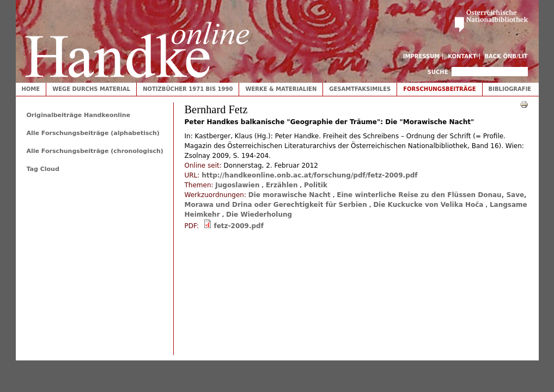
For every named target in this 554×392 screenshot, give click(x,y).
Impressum (422, 56)
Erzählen (282, 185)
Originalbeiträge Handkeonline (79, 115)
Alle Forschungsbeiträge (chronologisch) (95, 151)
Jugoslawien (237, 185)
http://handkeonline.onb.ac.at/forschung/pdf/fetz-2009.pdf (309, 175)
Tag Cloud (43, 169)
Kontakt (462, 56)
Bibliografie (510, 89)
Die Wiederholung (259, 215)
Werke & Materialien (281, 89)
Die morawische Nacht (290, 195)
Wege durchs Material (91, 89)
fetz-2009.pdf (238, 226)
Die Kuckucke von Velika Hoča (428, 205)
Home (31, 89)
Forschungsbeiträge (439, 89)
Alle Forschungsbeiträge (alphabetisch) (93, 133)
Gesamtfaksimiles (360, 89)
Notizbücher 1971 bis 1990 (188, 89)
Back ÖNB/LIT (506, 56)
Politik (316, 185)
